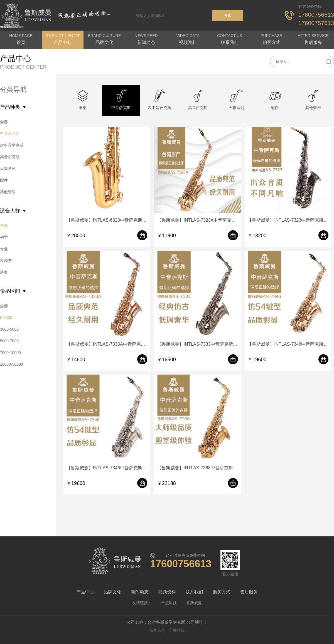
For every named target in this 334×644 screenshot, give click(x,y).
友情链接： (142, 603)
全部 (4, 122)
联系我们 (194, 592)
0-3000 (6, 318)
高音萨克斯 (10, 157)
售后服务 (249, 592)
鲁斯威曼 (194, 603)
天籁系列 (8, 169)
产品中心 (85, 592)
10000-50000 (12, 364)
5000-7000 (9, 341)
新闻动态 (140, 592)
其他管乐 (8, 192)
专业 (4, 249)
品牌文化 (112, 592)
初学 (4, 237)
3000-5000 (9, 329)
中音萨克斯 (10, 133)
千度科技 (169, 603)
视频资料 (167, 592)
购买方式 (222, 592)
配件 (4, 180)
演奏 (4, 272)
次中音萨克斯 (12, 145)
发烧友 (6, 261)
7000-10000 (10, 353)
